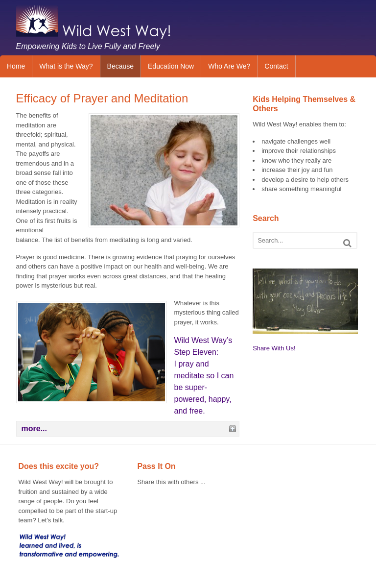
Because (120, 66)
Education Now (171, 66)
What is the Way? (66, 66)
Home (16, 66)
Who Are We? (229, 66)
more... (34, 429)
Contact (276, 66)
